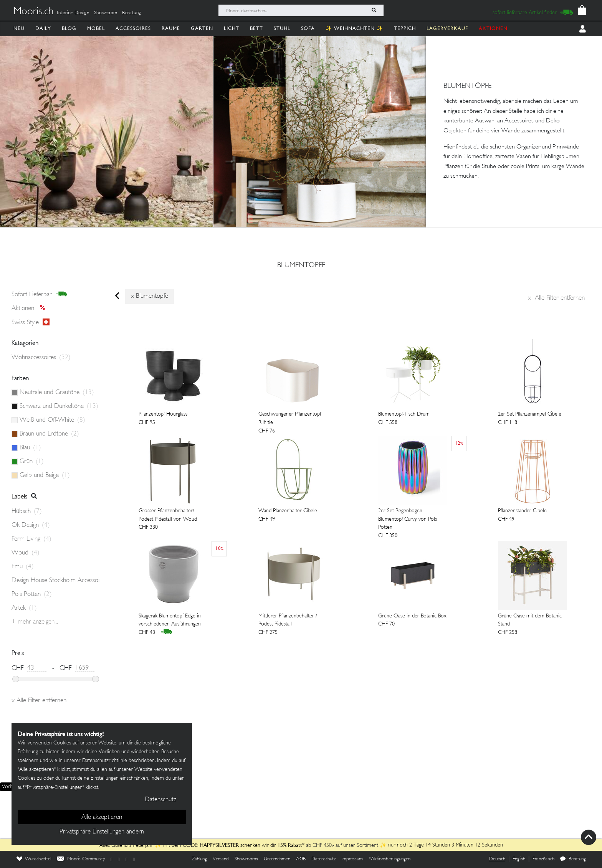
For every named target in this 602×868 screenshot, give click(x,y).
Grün (32, 462)
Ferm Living (31, 539)
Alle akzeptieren (102, 817)
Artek (24, 608)
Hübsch (27, 512)
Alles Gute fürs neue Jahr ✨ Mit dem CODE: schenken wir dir (189, 846)
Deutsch (497, 859)
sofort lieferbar (39, 294)
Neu (19, 28)
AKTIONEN (493, 28)
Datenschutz (323, 859)
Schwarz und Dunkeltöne (59, 406)
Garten (202, 28)
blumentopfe (301, 266)
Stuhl (282, 28)
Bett (256, 28)
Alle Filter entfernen (556, 298)
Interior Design (73, 13)
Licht (232, 28)
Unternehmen (277, 859)
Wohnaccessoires (41, 358)
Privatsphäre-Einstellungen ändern (102, 832)
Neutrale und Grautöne (57, 393)
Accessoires (133, 28)
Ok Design (31, 525)
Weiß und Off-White (52, 420)
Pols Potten (32, 594)
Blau (30, 448)
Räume (171, 28)
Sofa (308, 28)
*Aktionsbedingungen (389, 859)
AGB (301, 859)
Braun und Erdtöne (49, 434)
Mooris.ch (33, 12)
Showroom (106, 13)
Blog (69, 28)
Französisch (543, 859)
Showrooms (246, 859)
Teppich (405, 28)
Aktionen (31, 309)
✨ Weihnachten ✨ (354, 28)
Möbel (96, 28)
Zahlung (199, 859)
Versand (221, 859)
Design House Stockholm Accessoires (56, 581)
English (519, 859)
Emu (23, 567)
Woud (26, 553)
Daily (43, 28)
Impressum (352, 859)
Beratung (132, 13)
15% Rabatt (290, 845)
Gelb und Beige (45, 475)
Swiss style (31, 322)
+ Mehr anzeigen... (35, 622)
